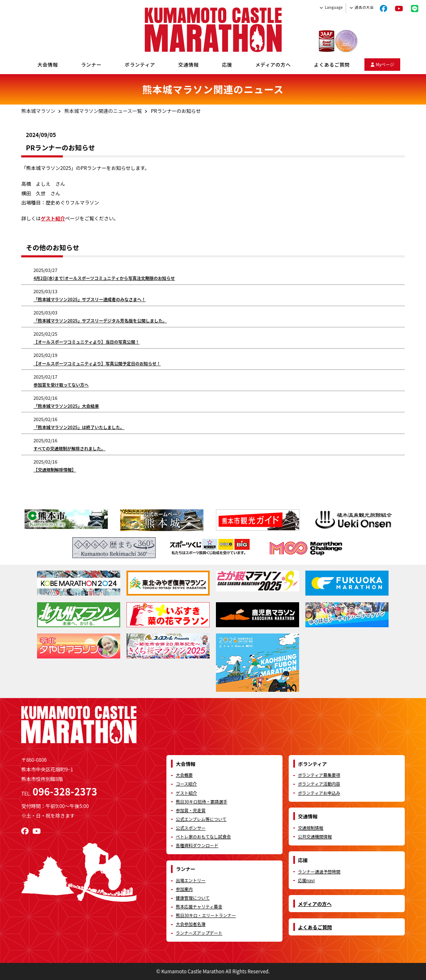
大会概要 (184, 775)
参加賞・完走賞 (191, 810)
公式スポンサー (191, 828)
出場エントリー (191, 880)
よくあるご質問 (332, 64)
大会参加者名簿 (191, 924)
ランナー (91, 64)
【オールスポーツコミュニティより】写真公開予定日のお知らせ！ (97, 363)
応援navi (306, 880)
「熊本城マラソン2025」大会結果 (66, 406)
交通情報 (189, 64)
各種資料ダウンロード (197, 845)
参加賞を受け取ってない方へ (61, 385)
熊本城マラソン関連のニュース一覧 (103, 111)
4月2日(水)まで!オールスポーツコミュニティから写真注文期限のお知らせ (104, 278)
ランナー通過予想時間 (319, 872)
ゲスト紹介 (53, 218)
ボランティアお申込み (319, 793)
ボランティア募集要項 (319, 775)
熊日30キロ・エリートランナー (206, 915)
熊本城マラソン (38, 111)
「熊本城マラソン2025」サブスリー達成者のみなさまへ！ (89, 299)
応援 (227, 64)
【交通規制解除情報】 (54, 470)
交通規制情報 (311, 828)
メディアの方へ (273, 64)
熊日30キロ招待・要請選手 (201, 802)
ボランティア (140, 64)
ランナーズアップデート (199, 933)
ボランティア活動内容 (319, 784)
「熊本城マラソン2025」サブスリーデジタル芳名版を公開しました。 (100, 320)
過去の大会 (364, 7)
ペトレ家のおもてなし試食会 (203, 837)
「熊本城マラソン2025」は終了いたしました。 (79, 427)
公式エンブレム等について (201, 819)
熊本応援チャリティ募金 (199, 906)
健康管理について (193, 898)
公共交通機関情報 (315, 837)
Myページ (383, 64)
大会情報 (48, 64)
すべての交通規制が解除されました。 (69, 448)
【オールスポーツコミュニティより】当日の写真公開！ (86, 342)
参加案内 (184, 889)
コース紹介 (186, 784)
